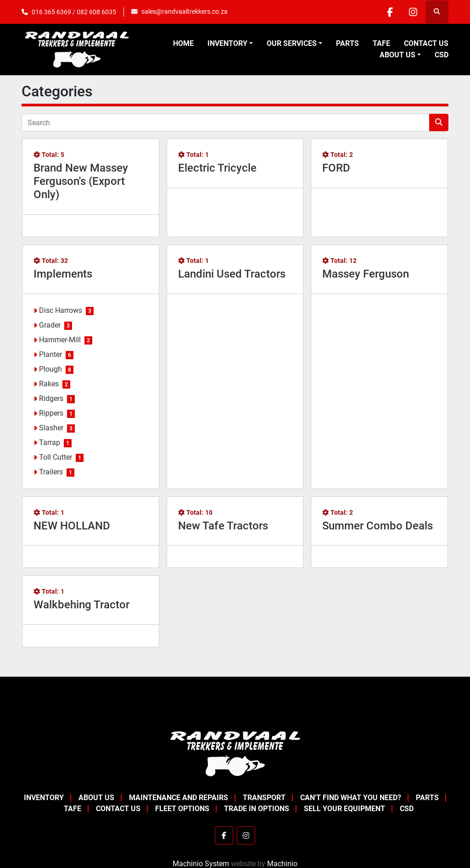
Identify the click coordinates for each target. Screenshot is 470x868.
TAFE (381, 43)
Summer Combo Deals (378, 526)
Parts (347, 43)
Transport (264, 798)
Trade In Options (257, 809)
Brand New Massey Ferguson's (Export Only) (81, 181)
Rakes (49, 384)
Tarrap (50, 442)
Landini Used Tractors (232, 274)
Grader (50, 325)
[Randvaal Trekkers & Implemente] (235, 753)
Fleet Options (182, 809)
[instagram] (413, 12)
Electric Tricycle (217, 168)
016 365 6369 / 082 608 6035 (74, 12)
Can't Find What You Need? (351, 798)
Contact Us (426, 43)
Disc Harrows (61, 310)
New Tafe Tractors (223, 526)
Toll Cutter (56, 457)
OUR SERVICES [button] (292, 43)
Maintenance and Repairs (179, 798)
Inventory (227, 43)
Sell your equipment (344, 809)
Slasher (51, 428)
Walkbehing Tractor (81, 605)
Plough (50, 369)
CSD (442, 55)
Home (183, 43)
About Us (397, 55)
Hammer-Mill (60, 340)
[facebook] (390, 12)
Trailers (51, 472)
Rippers (51, 413)
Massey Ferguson (366, 274)
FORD (336, 168)
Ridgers (51, 398)
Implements (63, 274)
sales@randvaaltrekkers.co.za (185, 11)
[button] (230, 44)
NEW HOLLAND (72, 526)
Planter (50, 354)
